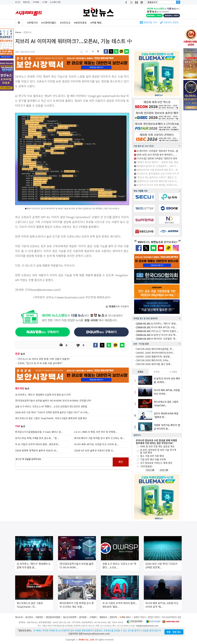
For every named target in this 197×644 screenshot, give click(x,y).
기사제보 (36, 2)
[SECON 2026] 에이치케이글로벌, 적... (155, 349)
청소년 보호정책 (70, 617)
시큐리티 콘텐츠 (171, 22)
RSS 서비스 (126, 617)
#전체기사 (33, 23)
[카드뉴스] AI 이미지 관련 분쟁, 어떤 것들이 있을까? (44, 359)
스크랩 (45, 2)
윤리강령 (83, 617)
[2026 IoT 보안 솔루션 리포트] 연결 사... (95, 450)
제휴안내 (103, 617)
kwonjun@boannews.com (96, 634)
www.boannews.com (71, 297)
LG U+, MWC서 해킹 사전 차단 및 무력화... (96, 432)
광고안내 (29, 617)
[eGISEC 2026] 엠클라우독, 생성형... (154, 356)
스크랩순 (173, 372)
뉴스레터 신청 (55, 2)
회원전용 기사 (150, 22)
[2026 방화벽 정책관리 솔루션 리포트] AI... (37, 450)
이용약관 (39, 617)
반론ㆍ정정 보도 (174, 632)
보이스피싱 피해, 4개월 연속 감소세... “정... (37, 438)
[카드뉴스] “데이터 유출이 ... (157, 331)
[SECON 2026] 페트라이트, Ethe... (153, 360)
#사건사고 (65, 23)
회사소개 (19, 617)
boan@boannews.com (45, 290)
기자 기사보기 (117, 306)
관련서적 (113, 617)
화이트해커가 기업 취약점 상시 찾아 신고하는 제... (99, 438)
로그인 (18, 2)
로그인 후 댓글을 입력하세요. (64, 462)
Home (18, 32)
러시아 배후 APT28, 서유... (156, 327)
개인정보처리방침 (53, 617)
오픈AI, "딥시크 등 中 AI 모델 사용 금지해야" (40, 363)
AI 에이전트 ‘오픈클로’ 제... (157, 339)
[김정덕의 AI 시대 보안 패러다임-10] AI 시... (158, 181)
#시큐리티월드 (49, 23)
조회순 (140, 372)
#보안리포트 (80, 23)
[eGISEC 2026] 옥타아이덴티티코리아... (155, 353)
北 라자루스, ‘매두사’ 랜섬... (157, 324)
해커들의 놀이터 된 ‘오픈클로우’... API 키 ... (157, 166)
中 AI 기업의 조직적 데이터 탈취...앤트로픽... (38, 444)
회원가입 (26, 2)
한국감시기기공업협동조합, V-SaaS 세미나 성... (39, 432)
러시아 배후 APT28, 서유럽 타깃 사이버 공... (97, 444)
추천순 (157, 372)
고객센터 (93, 617)
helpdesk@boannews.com (147, 626)
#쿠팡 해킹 (96, 23)
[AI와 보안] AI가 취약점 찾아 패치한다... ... (157, 155)
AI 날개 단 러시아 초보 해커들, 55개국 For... (158, 185)
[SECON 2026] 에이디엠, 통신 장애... (154, 364)
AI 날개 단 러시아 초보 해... (157, 335)
